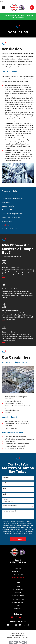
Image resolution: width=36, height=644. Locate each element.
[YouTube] (20, 617)
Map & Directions (18, 577)
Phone (5, 489)
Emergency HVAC (18, 602)
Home (18, 586)
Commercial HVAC (18, 596)
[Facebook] (16, 617)
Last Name (6, 483)
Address (5, 500)
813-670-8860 (18, 562)
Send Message (18, 539)
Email (4, 494)
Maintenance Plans (18, 599)
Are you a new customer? (10, 505)
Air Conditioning (18, 589)
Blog (18, 605)
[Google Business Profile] (12, 617)
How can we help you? (9, 511)
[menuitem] (18, 198)
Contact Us (18, 609)
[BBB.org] (24, 617)
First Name (6, 477)
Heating (18, 593)
